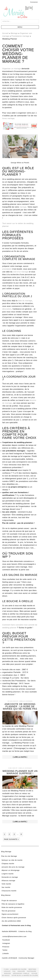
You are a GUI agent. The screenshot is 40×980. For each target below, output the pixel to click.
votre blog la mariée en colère (25, 976)
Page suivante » (11, 839)
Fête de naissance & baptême (13, 904)
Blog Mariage (6, 852)
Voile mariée (6, 884)
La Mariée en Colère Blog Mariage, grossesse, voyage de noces (20, 12)
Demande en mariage (10, 877)
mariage (23, 207)
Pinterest (6, 947)
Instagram (6, 943)
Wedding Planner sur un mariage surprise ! (20, 772)
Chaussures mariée (9, 891)
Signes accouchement (10, 914)
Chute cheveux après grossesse (14, 918)
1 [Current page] (5, 834)
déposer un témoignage (11, 870)
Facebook (6, 940)
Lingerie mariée (8, 874)
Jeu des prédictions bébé (11, 921)
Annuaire (21, 971)
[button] (20, 27)
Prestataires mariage (20, 36)
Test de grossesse (9, 911)
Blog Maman (6, 895)
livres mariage (8, 118)
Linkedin (6, 953)
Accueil (5, 33)
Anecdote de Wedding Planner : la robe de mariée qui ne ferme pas (20, 706)
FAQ (14, 971)
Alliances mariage (8, 881)
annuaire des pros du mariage (13, 867)
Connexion (34, 2)
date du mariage (25, 301)
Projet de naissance (9, 901)
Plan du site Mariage (9, 856)
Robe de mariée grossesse (12, 907)
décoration (7, 309)
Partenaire (32, 971)
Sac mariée (6, 887)
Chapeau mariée (8, 864)
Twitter (5, 950)
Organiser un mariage (12, 69)
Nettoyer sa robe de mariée (12, 860)
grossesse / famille (21, 973)
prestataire (7, 269)
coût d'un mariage (21, 272)
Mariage (14, 33)
